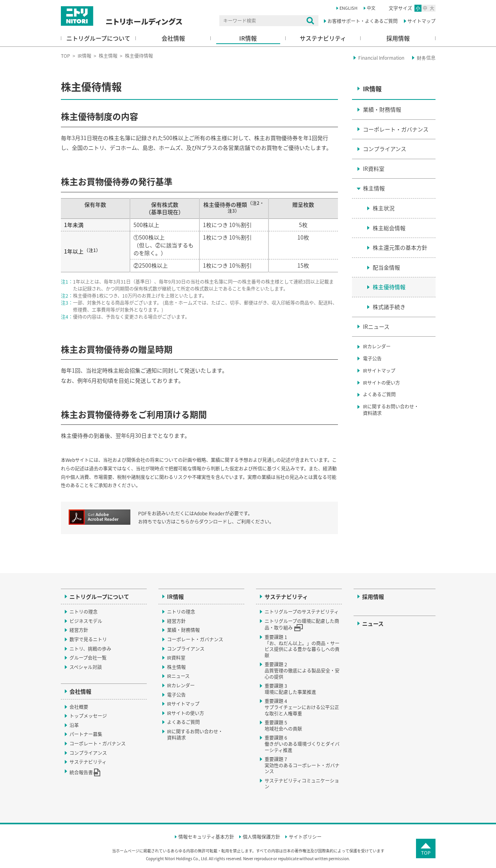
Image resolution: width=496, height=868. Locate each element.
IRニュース (376, 327)
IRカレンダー (377, 346)
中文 (371, 8)
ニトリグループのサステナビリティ (302, 612)
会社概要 (79, 707)
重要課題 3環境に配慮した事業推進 (290, 689)
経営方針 (79, 630)
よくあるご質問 (379, 394)
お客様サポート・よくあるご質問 (363, 21)
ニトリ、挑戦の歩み (90, 649)
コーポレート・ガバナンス (396, 129)
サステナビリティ (323, 38)
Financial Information (381, 58)
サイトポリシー (305, 837)
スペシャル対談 (86, 667)
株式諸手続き (389, 307)
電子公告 (372, 359)
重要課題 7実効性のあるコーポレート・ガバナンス (302, 765)
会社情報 (173, 38)
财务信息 (426, 58)
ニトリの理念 (84, 612)
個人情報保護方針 (261, 837)
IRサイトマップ (379, 371)
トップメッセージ (88, 716)
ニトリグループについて (98, 38)
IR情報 (248, 38)
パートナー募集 (86, 734)
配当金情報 (386, 267)
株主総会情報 (389, 228)
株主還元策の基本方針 (400, 247)
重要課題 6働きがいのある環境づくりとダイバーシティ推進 (302, 744)
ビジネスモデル (86, 621)
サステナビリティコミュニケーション (302, 784)
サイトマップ (421, 21)
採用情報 (398, 38)
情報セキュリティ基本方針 (206, 837)
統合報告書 (85, 772)
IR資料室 (374, 169)
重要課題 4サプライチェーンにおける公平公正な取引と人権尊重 (302, 707)
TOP (66, 56)
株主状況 (384, 208)
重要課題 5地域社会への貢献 (283, 726)
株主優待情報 (389, 287)
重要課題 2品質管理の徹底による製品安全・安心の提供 (302, 670)
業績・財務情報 (382, 109)
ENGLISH (348, 8)
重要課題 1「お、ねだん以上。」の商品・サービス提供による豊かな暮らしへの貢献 (302, 646)
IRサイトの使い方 (381, 383)
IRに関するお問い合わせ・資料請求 (391, 410)
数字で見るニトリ (88, 639)
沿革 (74, 725)
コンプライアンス (385, 149)
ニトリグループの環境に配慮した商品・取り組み (302, 625)
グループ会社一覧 (88, 658)
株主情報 (108, 56)
